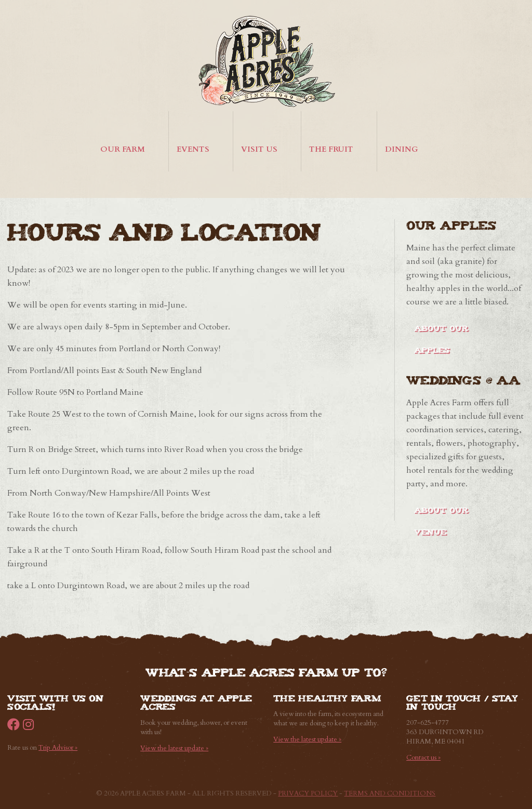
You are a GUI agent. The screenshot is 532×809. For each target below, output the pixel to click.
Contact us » (423, 758)
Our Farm (123, 149)
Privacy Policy (308, 793)
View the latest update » (174, 748)
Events (193, 149)
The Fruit (331, 149)
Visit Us (259, 149)
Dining (402, 149)
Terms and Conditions (390, 793)
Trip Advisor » (58, 748)
